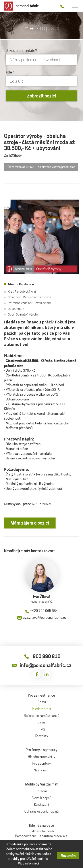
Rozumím (68, 856)
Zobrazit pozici (42, 96)
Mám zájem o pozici (30, 523)
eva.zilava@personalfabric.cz (42, 618)
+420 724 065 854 (41, 611)
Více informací (28, 863)
